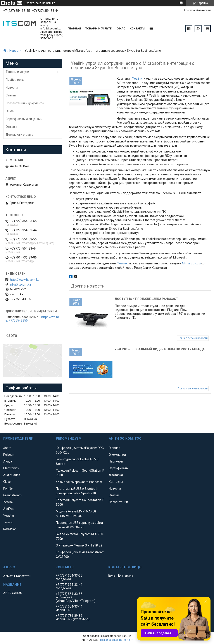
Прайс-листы (15, 80)
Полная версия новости (193, 338)
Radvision (10, 529)
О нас (121, 28)
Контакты (137, 28)
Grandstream (12, 495)
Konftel (8, 488)
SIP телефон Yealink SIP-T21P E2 (79, 545)
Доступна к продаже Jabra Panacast (146, 299)
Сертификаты (119, 468)
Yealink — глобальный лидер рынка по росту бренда (160, 349)
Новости (15, 51)
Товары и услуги (99, 28)
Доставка (116, 475)
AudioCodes (12, 475)
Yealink (137, 79)
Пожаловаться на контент (116, 640)
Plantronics (11, 468)
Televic (8, 522)
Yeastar (9, 516)
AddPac (9, 509)
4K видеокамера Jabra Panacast (79, 482)
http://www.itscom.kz (25, 280)
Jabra (7, 448)
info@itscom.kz (20, 284)
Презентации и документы (25, 103)
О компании (117, 455)
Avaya (8, 461)
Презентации (118, 502)
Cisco (7, 482)
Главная (74, 28)
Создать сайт (33, 3)
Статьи (11, 95)
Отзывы (11, 127)
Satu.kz (126, 636)
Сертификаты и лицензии (24, 119)
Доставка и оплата (19, 135)
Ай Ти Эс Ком (191, 263)
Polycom (9, 455)
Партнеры (116, 461)
